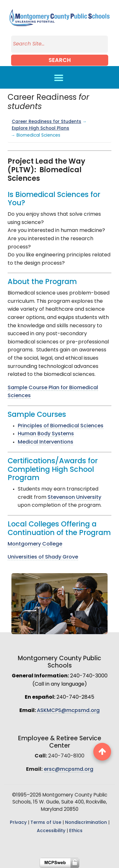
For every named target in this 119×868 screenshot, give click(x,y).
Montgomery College (35, 544)
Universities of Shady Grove (43, 557)
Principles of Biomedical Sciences (61, 426)
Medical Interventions (46, 442)
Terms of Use (46, 823)
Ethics (76, 831)
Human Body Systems (46, 434)
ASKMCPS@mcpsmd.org (68, 711)
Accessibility (51, 831)
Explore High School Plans (40, 129)
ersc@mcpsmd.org (69, 770)
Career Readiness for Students (46, 122)
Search (60, 61)
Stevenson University (74, 498)
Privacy (18, 823)
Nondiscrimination (86, 823)
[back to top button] (102, 752)
